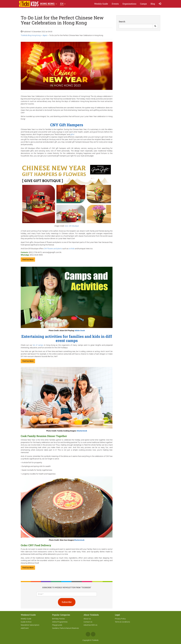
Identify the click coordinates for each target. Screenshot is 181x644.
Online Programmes (60, 622)
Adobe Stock (80, 330)
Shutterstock (82, 431)
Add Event (25, 628)
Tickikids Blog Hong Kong (31, 35)
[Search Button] (155, 26)
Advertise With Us (90, 625)
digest (45, 35)
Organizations (129, 4)
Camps (143, 4)
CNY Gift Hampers (67, 125)
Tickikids (95, 640)
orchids (72, 249)
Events (115, 4)
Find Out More (28, 260)
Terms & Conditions (122, 622)
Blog (153, 4)
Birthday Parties (58, 619)
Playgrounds (57, 625)
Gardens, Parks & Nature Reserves (65, 628)
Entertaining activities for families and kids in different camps (67, 338)
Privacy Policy (120, 619)
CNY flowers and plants (53, 249)
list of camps (38, 345)
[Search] (136, 26)
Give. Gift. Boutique (72, 226)
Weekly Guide (101, 4)
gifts (72, 134)
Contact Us (88, 622)
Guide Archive (26, 622)
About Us (87, 619)
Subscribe (67, 602)
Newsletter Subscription (30, 625)
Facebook (88, 634)
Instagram (93, 634)
